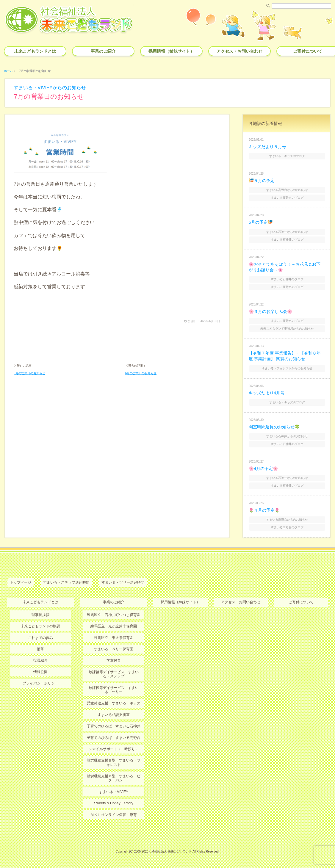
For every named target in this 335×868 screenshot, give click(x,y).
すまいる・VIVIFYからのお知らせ (50, 88)
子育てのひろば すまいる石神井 (114, 726)
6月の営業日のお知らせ (141, 373)
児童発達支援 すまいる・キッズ (114, 703)
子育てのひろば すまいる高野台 (114, 738)
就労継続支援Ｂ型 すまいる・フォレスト (114, 762)
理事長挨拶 (40, 615)
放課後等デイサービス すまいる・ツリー (114, 690)
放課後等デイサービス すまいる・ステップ (114, 674)
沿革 (40, 649)
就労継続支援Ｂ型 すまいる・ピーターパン (114, 778)
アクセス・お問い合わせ (239, 51)
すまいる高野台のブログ (287, 198)
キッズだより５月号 (267, 147)
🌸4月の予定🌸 (263, 469)
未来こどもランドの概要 (40, 626)
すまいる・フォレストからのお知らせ (287, 368)
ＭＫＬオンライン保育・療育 (114, 815)
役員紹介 (40, 660)
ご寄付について (301, 602)
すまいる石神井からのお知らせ (287, 232)
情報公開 (40, 672)
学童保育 (114, 660)
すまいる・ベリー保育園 (114, 649)
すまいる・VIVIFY (114, 792)
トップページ (21, 582)
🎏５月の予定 (262, 181)
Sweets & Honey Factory (114, 803)
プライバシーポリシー (40, 683)
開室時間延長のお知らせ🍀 (274, 427)
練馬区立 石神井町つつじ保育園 (114, 615)
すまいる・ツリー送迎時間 (123, 582)
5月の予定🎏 (261, 222)
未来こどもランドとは (35, 51)
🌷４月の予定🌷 (264, 510)
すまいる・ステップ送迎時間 (66, 582)
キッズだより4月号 (267, 393)
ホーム (8, 71)
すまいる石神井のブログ (287, 240)
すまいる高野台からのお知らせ (287, 190)
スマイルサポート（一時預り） (114, 749)
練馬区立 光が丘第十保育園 (114, 626)
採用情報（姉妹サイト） (171, 51)
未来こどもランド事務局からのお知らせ (287, 329)
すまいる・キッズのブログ (287, 156)
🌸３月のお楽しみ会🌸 (270, 311)
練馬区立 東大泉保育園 (114, 638)
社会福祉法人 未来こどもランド (170, 851)
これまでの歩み (40, 638)
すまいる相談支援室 (114, 715)
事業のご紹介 (103, 51)
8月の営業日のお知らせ (29, 373)
